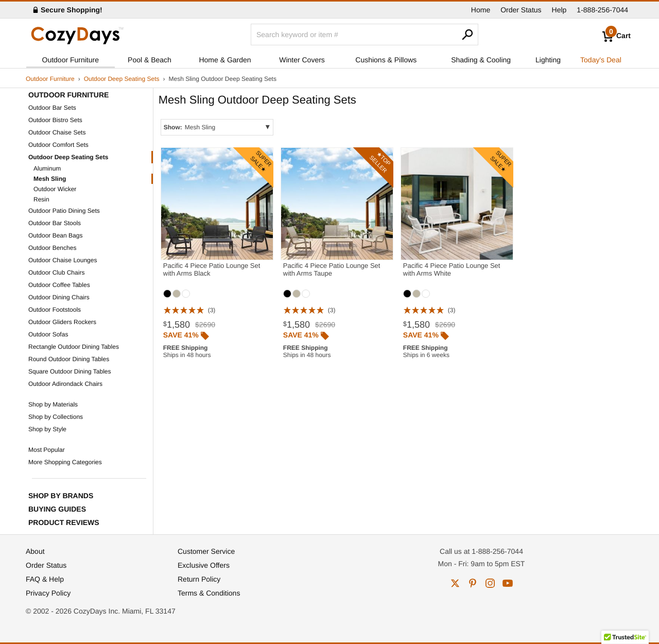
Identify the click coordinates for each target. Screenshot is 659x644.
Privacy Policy (48, 593)
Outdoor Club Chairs (56, 273)
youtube (508, 583)
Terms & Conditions (209, 593)
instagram (490, 583)
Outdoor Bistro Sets (55, 120)
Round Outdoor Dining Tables (69, 359)
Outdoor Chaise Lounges (63, 260)
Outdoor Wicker (55, 189)
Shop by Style (47, 429)
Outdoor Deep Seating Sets (122, 79)
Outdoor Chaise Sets (57, 132)
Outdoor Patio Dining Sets (64, 211)
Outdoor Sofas (48, 334)
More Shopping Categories (65, 462)
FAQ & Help (45, 579)
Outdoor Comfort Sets (58, 145)
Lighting (548, 60)
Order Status (521, 10)
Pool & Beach (150, 60)
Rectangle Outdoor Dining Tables (74, 347)
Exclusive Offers (204, 565)
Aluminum (47, 168)
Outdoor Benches (52, 248)
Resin (41, 199)
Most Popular (47, 450)
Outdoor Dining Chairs (59, 297)
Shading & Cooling (481, 60)
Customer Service (206, 551)
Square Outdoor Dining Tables (70, 371)
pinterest (473, 583)
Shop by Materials (53, 404)
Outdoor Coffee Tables (59, 285)
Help (559, 10)
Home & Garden (225, 60)
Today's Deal (601, 60)
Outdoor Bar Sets (52, 108)
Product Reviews (64, 522)
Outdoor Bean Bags (55, 235)
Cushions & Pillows (386, 60)
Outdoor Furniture (71, 60)
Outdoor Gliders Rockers (62, 322)
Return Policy (199, 579)
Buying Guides (57, 509)
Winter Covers (302, 60)
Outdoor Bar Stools (55, 223)
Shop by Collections (56, 417)
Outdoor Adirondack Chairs (65, 384)
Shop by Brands (61, 496)
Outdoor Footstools (55, 310)
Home (481, 10)
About (35, 551)
